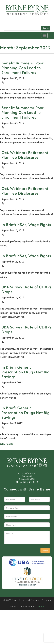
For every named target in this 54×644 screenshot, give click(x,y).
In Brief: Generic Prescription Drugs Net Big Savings (26, 372)
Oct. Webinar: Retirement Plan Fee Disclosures (25, 155)
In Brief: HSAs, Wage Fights (26, 225)
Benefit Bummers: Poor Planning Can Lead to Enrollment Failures (23, 68)
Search (46, 28)
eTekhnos (39, 607)
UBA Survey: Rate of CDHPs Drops (26, 289)
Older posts (6, 444)
